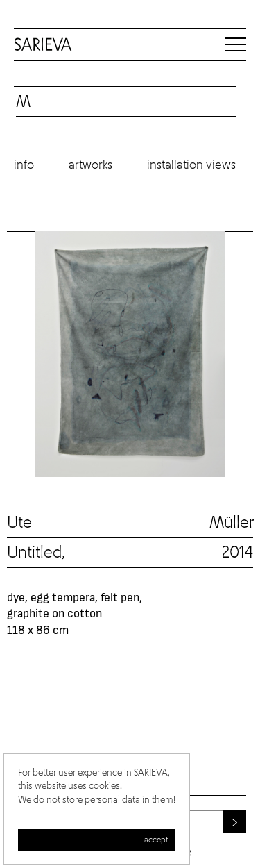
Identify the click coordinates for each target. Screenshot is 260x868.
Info (24, 165)
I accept (97, 840)
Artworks (90, 165)
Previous (21, 354)
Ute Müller (130, 523)
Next (239, 354)
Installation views (191, 165)
